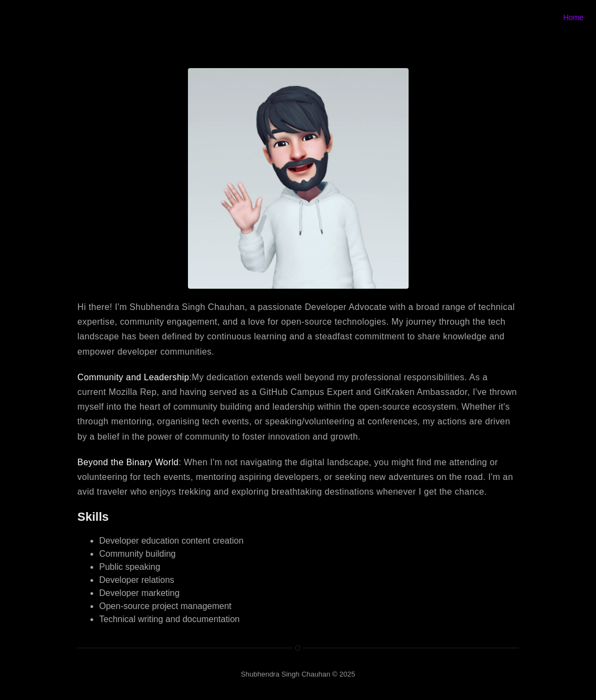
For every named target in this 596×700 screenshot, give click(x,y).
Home (573, 17)
